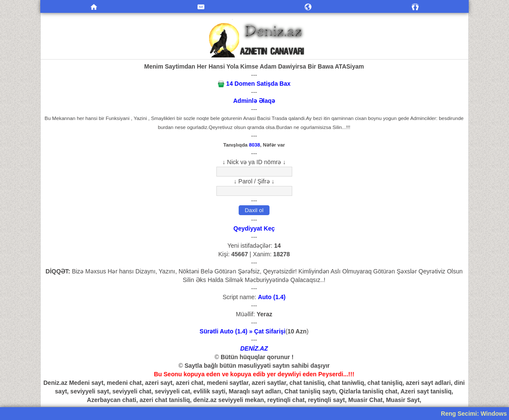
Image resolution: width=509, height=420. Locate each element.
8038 (254, 145)
